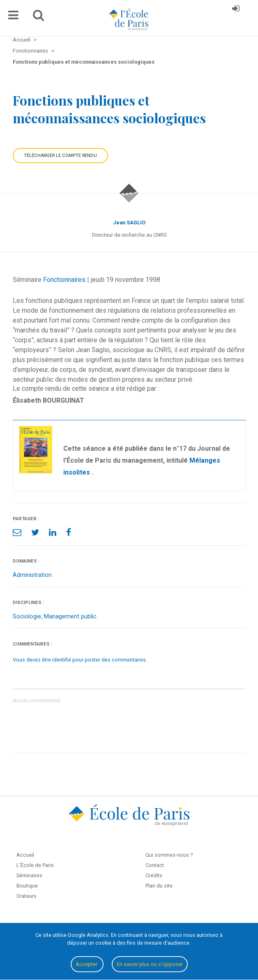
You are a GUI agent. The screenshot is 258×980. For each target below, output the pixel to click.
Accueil (25, 855)
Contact (155, 865)
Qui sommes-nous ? (169, 855)
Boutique (27, 886)
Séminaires (29, 875)
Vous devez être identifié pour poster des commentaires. (80, 660)
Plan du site (159, 886)
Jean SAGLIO (129, 223)
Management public (70, 617)
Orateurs (26, 896)
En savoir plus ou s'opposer (150, 964)
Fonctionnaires (64, 280)
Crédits (154, 875)
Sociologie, (28, 617)
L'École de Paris (35, 865)
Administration (32, 575)
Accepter (87, 964)
